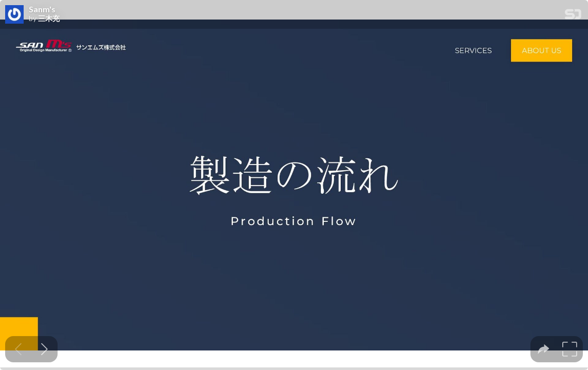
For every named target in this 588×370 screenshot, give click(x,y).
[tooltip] (544, 349)
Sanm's (42, 9)
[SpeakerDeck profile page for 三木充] (14, 15)
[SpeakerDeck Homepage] (573, 16)
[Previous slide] (18, 349)
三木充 (49, 18)
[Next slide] (44, 349)
